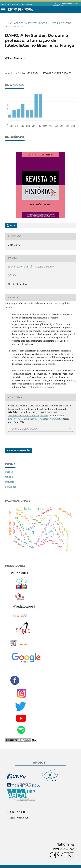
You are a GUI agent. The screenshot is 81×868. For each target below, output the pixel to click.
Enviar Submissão (19, 451)
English (9, 472)
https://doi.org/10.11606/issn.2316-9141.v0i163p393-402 (41, 73)
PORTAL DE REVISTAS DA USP (17, 4)
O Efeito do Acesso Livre (40, 387)
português (11, 487)
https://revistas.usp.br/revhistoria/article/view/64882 (35, 419)
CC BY (61, 324)
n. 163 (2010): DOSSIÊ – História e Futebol (49, 23)
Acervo (19, 23)
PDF (12, 225)
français (9, 482)
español (9, 477)
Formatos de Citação (24, 429)
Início (8, 23)
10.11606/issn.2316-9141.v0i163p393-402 (28, 416)
